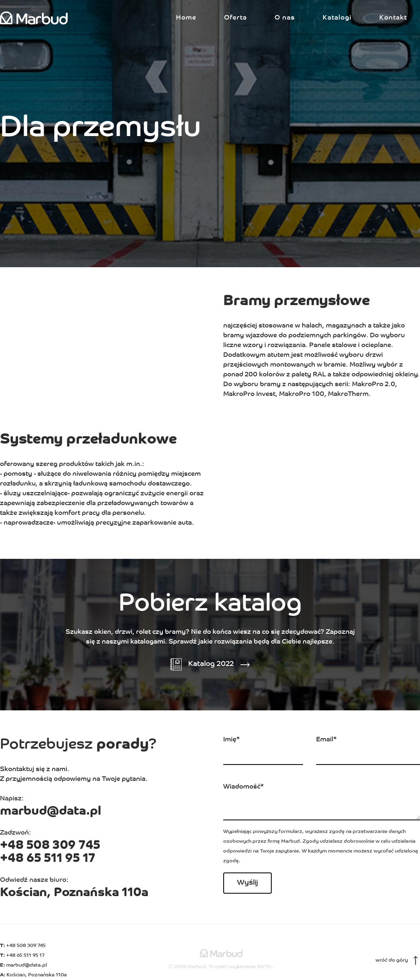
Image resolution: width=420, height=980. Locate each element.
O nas (285, 18)
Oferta (235, 18)
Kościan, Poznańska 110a (74, 893)
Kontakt (393, 18)
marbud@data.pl (51, 812)
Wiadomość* (244, 787)
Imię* (232, 740)
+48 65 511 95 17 (48, 859)
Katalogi (337, 18)
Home (186, 18)
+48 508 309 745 (50, 846)
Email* (327, 740)
